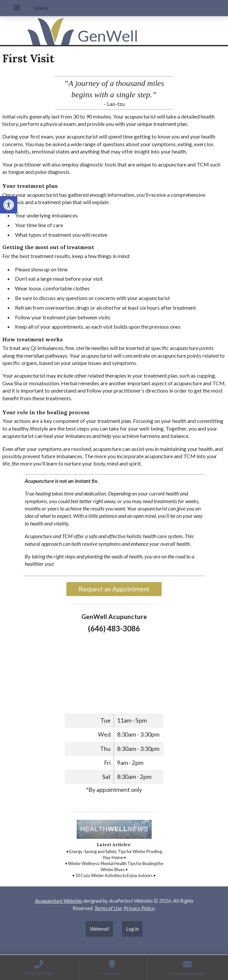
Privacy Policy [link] (139, 908)
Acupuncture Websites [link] (59, 901)
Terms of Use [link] (108, 908)
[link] (9, 205)
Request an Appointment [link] (114, 589)
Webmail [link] (99, 929)
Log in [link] (132, 929)
